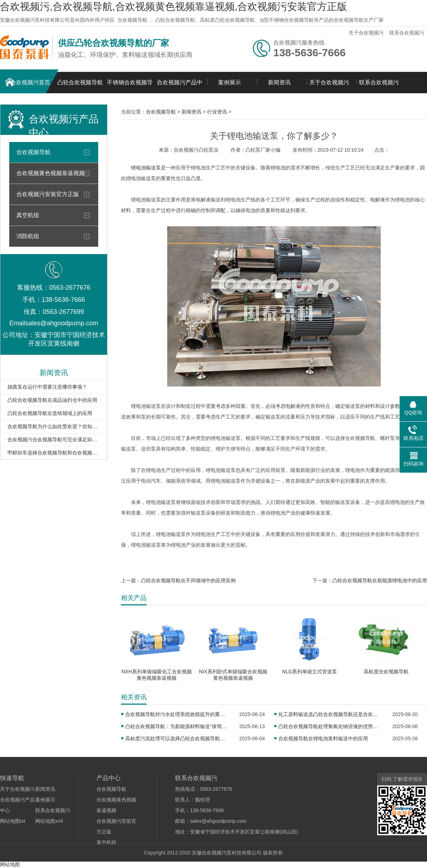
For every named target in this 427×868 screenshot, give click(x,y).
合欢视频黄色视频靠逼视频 (51, 173)
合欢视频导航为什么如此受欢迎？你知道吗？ (54, 426)
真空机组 (28, 215)
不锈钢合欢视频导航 (130, 86)
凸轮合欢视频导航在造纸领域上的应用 (50, 413)
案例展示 (230, 82)
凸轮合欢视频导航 (80, 82)
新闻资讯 (279, 82)
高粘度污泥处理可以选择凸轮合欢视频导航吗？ (177, 738)
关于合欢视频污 (366, 33)
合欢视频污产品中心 (180, 86)
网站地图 (10, 864)
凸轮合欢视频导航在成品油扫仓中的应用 (52, 400)
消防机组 (28, 236)
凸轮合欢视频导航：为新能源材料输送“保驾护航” (177, 726)
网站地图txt (13, 821)
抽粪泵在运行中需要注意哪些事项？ (47, 387)
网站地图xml (49, 821)
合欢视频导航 (132, 20)
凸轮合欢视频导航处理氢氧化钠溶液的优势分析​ (330, 726)
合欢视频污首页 (30, 82)
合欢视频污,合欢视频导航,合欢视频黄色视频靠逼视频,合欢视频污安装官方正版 (173, 7)
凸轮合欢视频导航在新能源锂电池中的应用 (380, 580)
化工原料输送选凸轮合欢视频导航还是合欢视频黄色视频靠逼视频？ (330, 714)
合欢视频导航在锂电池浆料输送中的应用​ (323, 738)
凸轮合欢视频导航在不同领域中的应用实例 (188, 580)
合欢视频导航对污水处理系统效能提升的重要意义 (177, 714)
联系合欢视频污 (407, 33)
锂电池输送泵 (146, 168)
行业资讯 (217, 112)
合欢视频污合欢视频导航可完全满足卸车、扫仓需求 (54, 440)
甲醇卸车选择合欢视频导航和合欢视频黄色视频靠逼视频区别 (54, 453)
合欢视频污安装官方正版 (48, 194)
